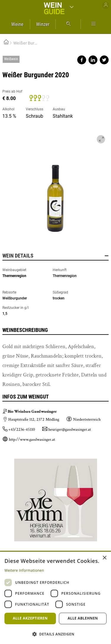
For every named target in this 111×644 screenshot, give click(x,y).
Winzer (43, 24)
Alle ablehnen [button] (83, 618)
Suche (68, 24)
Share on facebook (82, 60)
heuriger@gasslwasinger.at (70, 430)
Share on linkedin (93, 60)
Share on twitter (104, 60)
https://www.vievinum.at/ (56, 498)
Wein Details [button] (55, 256)
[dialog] (55, 598)
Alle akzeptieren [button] (30, 618)
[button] (55, 634)
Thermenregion (14, 276)
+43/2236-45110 (22, 430)
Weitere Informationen (24, 570)
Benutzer (106, 5)
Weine (17, 24)
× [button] (104, 558)
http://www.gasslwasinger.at (32, 440)
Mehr (94, 24)
